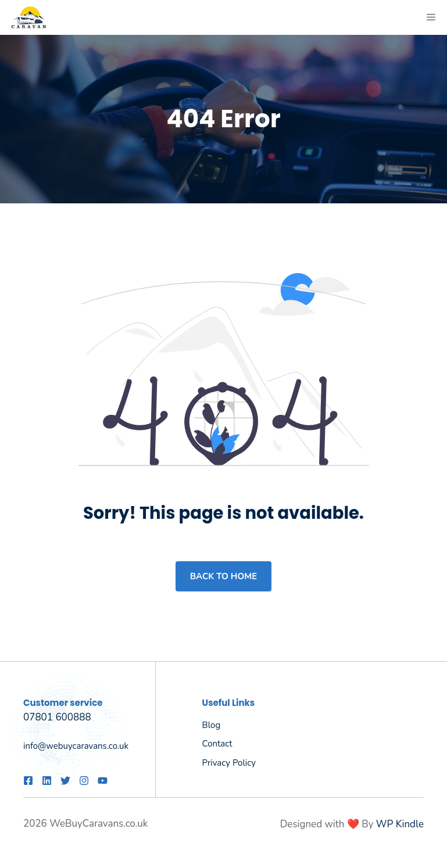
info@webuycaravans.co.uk (76, 746)
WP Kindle (400, 824)
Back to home (223, 576)
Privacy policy (229, 763)
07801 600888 (57, 717)
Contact (217, 744)
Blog (212, 725)
